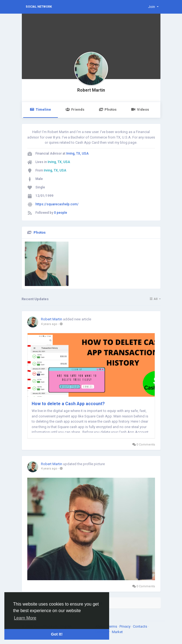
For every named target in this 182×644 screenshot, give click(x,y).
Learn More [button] (25, 618)
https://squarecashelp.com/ (57, 204)
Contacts (140, 626)
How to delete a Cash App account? (68, 404)
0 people (61, 213)
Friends (75, 109)
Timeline (41, 109)
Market (117, 632)
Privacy (125, 626)
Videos (140, 109)
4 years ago (49, 324)
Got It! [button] (57, 634)
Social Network (39, 7)
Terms (113, 626)
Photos (108, 109)
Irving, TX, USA (77, 154)
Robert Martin (91, 90)
